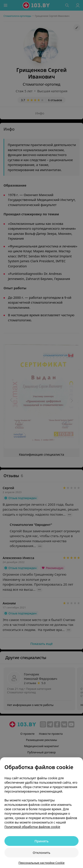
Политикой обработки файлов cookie (32, 827)
